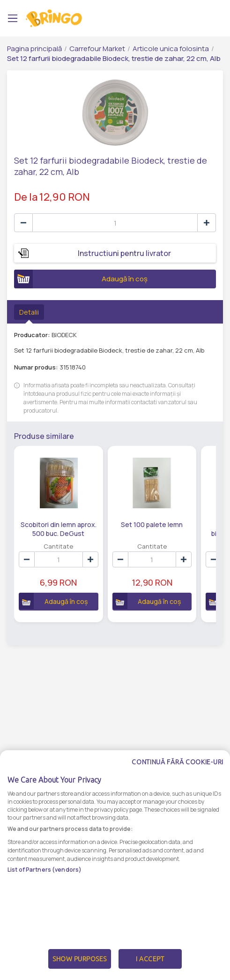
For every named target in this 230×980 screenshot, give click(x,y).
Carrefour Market (97, 49)
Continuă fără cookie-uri (178, 791)
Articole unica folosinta (171, 49)
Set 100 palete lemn (152, 524)
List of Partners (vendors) (45, 898)
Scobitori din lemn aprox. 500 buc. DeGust (59, 528)
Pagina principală (34, 49)
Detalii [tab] (29, 312)
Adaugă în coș (81, 279)
